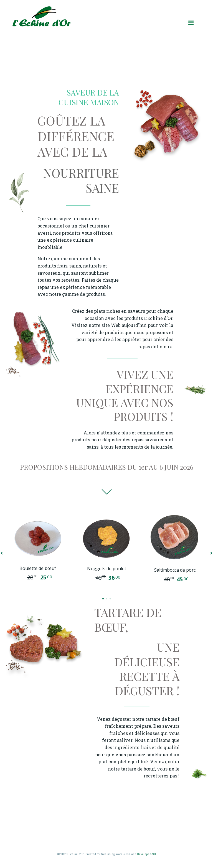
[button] (103, 599)
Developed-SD (146, 854)
